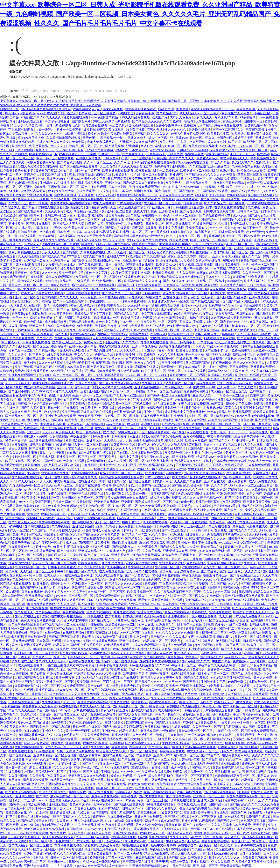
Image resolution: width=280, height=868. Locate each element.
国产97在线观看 (241, 240)
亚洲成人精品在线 (91, 551)
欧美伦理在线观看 (96, 743)
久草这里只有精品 (247, 379)
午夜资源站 (90, 465)
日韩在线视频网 (224, 768)
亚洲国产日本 (203, 207)
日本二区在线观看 (155, 175)
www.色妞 (97, 117)
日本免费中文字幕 (70, 232)
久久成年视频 (50, 759)
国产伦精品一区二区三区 (218, 498)
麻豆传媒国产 (82, 285)
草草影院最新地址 (99, 633)
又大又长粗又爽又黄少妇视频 (201, 260)
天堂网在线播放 (35, 494)
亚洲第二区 (252, 653)
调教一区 (39, 539)
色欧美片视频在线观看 (24, 252)
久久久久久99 (179, 837)
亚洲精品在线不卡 (250, 506)
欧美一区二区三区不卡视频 (222, 428)
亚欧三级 (34, 432)
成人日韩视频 (136, 391)
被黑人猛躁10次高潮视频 (196, 265)
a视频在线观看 (76, 134)
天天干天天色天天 (129, 350)
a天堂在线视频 (253, 445)
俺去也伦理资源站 (83, 305)
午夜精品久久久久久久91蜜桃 (155, 379)
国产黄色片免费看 (27, 273)
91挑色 (153, 211)
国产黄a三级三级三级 (67, 342)
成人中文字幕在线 (161, 138)
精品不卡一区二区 (256, 228)
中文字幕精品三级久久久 (47, 146)
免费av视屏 (20, 134)
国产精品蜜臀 (74, 207)
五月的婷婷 (194, 408)
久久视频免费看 (11, 853)
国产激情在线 (82, 260)
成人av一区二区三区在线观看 (134, 633)
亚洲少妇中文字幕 (139, 220)
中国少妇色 (111, 420)
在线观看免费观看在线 (230, 207)
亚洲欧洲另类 (217, 490)
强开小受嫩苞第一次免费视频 (176, 126)
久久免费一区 (42, 657)
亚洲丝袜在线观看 (220, 375)
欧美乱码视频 (236, 195)
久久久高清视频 (93, 559)
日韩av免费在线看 (100, 853)
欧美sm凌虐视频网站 (261, 269)
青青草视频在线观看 (155, 342)
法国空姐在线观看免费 (125, 277)
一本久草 (24, 657)
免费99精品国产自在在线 (157, 465)
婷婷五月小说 (244, 138)
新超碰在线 (129, 796)
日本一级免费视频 (166, 171)
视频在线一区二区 (261, 682)
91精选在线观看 (198, 318)
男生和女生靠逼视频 (208, 359)
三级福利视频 (152, 579)
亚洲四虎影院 (121, 735)
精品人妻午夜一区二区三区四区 (122, 473)
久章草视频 (107, 408)
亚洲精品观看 (242, 412)
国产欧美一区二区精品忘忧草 (51, 727)
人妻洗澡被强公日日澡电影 (64, 555)
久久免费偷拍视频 (212, 400)
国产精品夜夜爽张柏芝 (215, 215)
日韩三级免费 (117, 179)
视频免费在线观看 (95, 126)
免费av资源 (246, 469)
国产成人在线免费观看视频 (79, 166)
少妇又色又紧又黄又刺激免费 (38, 166)
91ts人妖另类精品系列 (108, 375)
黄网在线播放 (61, 285)
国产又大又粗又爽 (34, 408)
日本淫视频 (206, 342)
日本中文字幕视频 (172, 228)
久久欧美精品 (152, 551)
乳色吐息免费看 (142, 330)
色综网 (37, 412)
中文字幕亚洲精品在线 (141, 109)
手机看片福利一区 (206, 322)
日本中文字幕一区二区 (197, 179)
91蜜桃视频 (73, 743)
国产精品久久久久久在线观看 (248, 694)
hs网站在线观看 (38, 600)
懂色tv (132, 485)
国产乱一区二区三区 (120, 559)
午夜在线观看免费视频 (194, 404)
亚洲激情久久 (166, 624)
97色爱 (147, 510)
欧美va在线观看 (122, 379)
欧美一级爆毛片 (58, 649)
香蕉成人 (185, 322)
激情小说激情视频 (56, 305)
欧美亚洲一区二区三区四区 (199, 171)
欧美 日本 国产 (122, 191)
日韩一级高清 (164, 400)
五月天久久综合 (86, 383)
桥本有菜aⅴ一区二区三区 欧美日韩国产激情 (87, 690)
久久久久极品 (21, 412)
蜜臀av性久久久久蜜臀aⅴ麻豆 (65, 853)
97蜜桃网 (195, 445)
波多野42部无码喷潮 (80, 363)
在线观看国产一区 (131, 690)
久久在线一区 (10, 408)
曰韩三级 (254, 187)
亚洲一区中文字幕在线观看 (187, 371)
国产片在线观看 (191, 211)
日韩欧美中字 (193, 203)
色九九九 (62, 334)
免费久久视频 (58, 379)
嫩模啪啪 (43, 228)
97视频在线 (236, 490)
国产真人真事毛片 (160, 653)
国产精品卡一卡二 (113, 138)
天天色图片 (91, 138)
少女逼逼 (243, 620)
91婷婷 (259, 179)
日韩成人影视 (260, 624)
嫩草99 (106, 649)
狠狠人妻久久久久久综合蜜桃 (88, 776)
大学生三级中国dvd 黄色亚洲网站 (219, 121)
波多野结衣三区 (23, 661)
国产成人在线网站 (31, 211)
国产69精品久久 (211, 657)
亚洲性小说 (65, 387)
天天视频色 (86, 195)
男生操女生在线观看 (190, 465)
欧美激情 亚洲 (126, 355)
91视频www (59, 228)
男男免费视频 (246, 109)
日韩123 (268, 616)
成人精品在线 (93, 678)
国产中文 (64, 310)
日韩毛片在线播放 (101, 800)
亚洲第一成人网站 (87, 768)
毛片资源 (232, 727)
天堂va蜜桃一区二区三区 (196, 731)
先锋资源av (264, 162)
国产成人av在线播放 (262, 215)
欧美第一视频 (258, 289)
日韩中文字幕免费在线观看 (245, 404)
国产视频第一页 (166, 191)
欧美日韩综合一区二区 (95, 506)
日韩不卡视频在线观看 (113, 665)
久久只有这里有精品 (109, 575)
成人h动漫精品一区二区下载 (86, 211)
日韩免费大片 (210, 723)
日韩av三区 (116, 539)
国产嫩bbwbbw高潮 (236, 588)
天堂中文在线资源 (52, 453)
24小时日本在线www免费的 (182, 187)
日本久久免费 (263, 678)
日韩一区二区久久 (203, 138)
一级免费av (111, 158)
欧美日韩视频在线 (110, 305)
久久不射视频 (116, 567)
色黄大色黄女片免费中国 (188, 134)
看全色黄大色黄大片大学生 (224, 449)
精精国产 (91, 269)
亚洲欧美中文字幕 (213, 682)
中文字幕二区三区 (240, 293)
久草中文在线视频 (193, 142)
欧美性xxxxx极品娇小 (20, 113)
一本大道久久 (139, 150)
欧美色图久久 (10, 714)
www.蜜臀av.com (253, 199)
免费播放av (241, 661)
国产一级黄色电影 (138, 575)
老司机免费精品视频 (246, 166)
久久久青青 (270, 575)
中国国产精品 (222, 661)
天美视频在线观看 (126, 833)
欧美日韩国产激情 (136, 674)
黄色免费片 (140, 735)
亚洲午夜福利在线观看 (61, 416)
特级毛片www (206, 457)
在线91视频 (271, 710)
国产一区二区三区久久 (228, 130)
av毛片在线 (94, 420)
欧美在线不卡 (24, 171)
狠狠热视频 (231, 260)
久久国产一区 (18, 203)
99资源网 (24, 735)
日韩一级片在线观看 (87, 727)
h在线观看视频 (113, 109)
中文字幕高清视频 (249, 305)
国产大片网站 (190, 220)
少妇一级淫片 (67, 113)
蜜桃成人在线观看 (51, 207)
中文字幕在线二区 (74, 449)
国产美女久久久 (134, 154)
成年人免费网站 (104, 203)
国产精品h (113, 117)
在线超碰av (54, 735)
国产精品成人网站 (99, 833)
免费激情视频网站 (99, 612)
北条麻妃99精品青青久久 (221, 408)
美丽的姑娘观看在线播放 (186, 514)
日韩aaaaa (182, 138)
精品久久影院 (45, 821)
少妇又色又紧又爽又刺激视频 (167, 252)
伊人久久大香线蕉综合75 (135, 166)
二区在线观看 (225, 849)
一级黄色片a (118, 126)
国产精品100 (54, 710)
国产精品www (218, 371)
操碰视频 (194, 698)
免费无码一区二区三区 (172, 788)
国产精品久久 (68, 534)
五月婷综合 (78, 404)
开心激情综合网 (152, 408)
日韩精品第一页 (256, 126)
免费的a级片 (270, 600)
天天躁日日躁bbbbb (70, 150)
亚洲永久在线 (263, 240)
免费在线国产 (188, 845)
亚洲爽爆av (180, 166)
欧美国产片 (160, 117)
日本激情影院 (266, 314)
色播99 (107, 485)
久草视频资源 (176, 318)
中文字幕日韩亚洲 (58, 121)
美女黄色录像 (145, 113)
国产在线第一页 (36, 637)
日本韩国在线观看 (232, 232)
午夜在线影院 (65, 318)
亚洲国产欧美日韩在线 (143, 310)
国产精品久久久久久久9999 (124, 584)
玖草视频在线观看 (183, 800)
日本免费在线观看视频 (214, 326)
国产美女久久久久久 (243, 530)
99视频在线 (143, 171)
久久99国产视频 (159, 764)
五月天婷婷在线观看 (107, 338)
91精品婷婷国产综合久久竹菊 (189, 518)
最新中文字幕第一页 (229, 690)
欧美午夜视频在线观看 (117, 134)
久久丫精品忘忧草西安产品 (225, 465)
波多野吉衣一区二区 (134, 232)
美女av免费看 (130, 514)
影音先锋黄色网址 (187, 571)
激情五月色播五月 (43, 310)
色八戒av (147, 146)
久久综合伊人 (11, 207)
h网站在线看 (244, 702)
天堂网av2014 (56, 179)
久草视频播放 (158, 837)
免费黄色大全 (94, 342)
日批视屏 (205, 694)
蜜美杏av (94, 134)
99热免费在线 (248, 359)
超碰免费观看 (86, 191)
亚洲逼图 (37, 633)
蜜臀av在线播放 (242, 179)
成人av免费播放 (257, 490)
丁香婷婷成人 (171, 829)
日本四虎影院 (118, 187)
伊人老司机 (232, 837)
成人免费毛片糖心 (161, 776)
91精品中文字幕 (128, 457)
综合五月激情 (107, 510)
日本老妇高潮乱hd (63, 813)
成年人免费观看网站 (101, 142)
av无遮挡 (103, 837)
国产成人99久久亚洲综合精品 (120, 383)
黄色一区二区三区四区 (153, 800)
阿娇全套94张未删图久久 (86, 723)
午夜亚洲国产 (80, 436)
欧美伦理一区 (174, 453)
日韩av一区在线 (244, 355)
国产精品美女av (102, 620)
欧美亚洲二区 (172, 269)
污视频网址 (122, 620)
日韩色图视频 (151, 293)
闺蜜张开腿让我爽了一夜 (224, 424)
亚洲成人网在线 (255, 281)
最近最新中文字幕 (145, 244)
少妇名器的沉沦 (128, 408)
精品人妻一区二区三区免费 (162, 641)
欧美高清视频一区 (54, 514)
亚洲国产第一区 (191, 555)
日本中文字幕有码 (88, 171)
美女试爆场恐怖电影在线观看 (128, 498)
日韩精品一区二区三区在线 (85, 146)
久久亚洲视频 (18, 776)
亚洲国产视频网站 (193, 686)
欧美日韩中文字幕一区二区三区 (84, 498)
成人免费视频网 (158, 461)
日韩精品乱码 (145, 526)
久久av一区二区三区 (98, 162)
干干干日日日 (238, 432)
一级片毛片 (163, 739)
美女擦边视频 (59, 436)
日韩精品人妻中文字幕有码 (37, 232)
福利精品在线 (221, 739)
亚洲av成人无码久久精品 (154, 649)
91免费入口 (260, 841)
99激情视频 (248, 117)
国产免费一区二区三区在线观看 (169, 395)
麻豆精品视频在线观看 (151, 858)
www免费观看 (116, 424)
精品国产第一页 (206, 232)
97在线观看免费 (70, 289)
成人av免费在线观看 (263, 481)
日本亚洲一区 (10, 109)
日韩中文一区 (61, 584)
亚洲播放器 (119, 334)
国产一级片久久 (174, 281)
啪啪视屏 (54, 449)
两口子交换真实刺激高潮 (59, 428)
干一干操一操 (195, 355)
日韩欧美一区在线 (123, 445)
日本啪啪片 (20, 154)
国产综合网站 (82, 121)
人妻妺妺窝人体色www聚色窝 (169, 301)
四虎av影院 (217, 522)
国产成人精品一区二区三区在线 (157, 502)
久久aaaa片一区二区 (60, 485)
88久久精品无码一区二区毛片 (199, 113)
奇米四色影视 (237, 682)
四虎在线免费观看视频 (220, 338)
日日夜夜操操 (115, 215)
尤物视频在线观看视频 (166, 338)
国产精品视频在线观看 (87, 248)
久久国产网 (234, 759)
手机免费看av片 (197, 228)
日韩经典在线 (174, 408)
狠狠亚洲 (201, 195)
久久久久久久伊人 (31, 269)
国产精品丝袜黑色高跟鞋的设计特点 (46, 109)
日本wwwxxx (191, 305)
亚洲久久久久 (204, 592)
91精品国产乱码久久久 (82, 571)
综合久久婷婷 (187, 256)
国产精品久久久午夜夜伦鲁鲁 (143, 183)
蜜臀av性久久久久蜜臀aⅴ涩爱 (54, 240)
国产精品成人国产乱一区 (209, 301)
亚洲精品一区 (208, 845)
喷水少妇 (220, 694)
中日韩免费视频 (163, 273)
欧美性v (168, 420)
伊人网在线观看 (187, 199)
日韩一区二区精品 (13, 559)
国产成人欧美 (248, 747)
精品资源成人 (129, 731)
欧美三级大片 (175, 183)
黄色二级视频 (10, 191)
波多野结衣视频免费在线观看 (104, 130)
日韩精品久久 (191, 710)
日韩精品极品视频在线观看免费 (154, 162)
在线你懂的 (46, 318)
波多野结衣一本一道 (236, 723)
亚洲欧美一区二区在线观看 (125, 224)
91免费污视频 (136, 130)
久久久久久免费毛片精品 (168, 698)
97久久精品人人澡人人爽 (170, 445)
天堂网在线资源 (256, 449)
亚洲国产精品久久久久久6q (143, 281)
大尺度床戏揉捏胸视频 (73, 620)
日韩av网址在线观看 (149, 817)
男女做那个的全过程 (115, 710)
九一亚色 (28, 719)
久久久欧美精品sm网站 (160, 256)
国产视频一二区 (172, 367)
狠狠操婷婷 (83, 338)
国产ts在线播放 (83, 522)
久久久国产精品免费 (163, 428)
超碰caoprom (233, 228)
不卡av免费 (41, 490)
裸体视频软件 (222, 714)
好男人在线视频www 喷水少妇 (21, 575)
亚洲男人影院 (150, 424)
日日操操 (243, 792)
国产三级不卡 (42, 248)
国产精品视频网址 (31, 215)
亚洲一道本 (53, 477)
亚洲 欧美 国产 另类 (231, 494)
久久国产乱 (40, 530)
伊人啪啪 (45, 375)
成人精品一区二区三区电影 (163, 203)
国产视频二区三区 (167, 567)
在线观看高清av (71, 395)
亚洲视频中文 (61, 260)
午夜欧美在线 (147, 322)
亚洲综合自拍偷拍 (258, 310)
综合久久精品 (221, 162)
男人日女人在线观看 (208, 510)
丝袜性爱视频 (99, 379)
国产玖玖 (124, 714)
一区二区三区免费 (102, 457)
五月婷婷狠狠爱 (104, 285)
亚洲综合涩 (263, 138)
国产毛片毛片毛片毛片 (87, 645)
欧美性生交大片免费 (236, 113)
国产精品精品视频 (48, 612)
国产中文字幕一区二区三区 (72, 375)
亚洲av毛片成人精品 (226, 256)
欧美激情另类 (179, 780)
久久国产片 (45, 338)
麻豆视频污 (177, 375)
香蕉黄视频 (158, 334)
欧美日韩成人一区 (107, 318)
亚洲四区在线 (25, 796)
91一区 (256, 800)
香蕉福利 (215, 236)
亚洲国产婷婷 (34, 853)
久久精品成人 (191, 706)
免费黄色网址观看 (82, 334)
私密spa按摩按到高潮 (23, 183)
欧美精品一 (227, 735)
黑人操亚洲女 (115, 494)
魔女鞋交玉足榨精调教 (229, 183)
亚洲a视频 (177, 175)
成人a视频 (13, 592)
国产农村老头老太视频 (191, 420)
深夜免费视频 (147, 813)
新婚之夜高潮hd (65, 195)
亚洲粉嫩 (257, 620)
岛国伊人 (204, 256)
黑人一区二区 (93, 395)
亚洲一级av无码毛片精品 (83, 731)
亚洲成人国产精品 (67, 559)
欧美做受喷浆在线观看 (137, 318)
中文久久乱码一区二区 (252, 150)
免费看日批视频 (86, 809)
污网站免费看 (143, 404)
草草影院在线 (259, 432)
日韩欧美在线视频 (54, 175)
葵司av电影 (82, 387)
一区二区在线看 (141, 158)
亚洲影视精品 (200, 862)
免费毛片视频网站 (176, 579)
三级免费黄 (175, 154)
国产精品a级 (127, 759)
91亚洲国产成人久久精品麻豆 (137, 142)
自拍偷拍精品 (15, 518)
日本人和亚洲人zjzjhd (176, 387)
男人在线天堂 (264, 318)
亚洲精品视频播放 (147, 387)
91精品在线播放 (134, 596)
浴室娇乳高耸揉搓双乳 (262, 130)
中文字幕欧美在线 (159, 596)
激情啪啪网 (71, 252)
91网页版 (218, 404)
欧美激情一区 (211, 297)
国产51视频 (86, 604)
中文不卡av (173, 682)
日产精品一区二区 (81, 596)
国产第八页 (37, 355)
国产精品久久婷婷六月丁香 (191, 485)
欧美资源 (235, 142)
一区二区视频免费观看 (16, 240)
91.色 (124, 158)
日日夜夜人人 (196, 534)
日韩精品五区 (261, 113)
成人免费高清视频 (238, 350)
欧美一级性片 (169, 142)
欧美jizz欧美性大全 (31, 138)
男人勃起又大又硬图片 (37, 714)
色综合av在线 (105, 355)
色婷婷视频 (162, 166)
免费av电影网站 (133, 694)
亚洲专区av (94, 440)
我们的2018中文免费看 (250, 845)
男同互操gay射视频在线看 (30, 314)
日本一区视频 (213, 837)
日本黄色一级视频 (190, 624)
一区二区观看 (168, 322)
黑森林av (231, 359)
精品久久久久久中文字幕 (128, 653)
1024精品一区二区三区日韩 (115, 788)
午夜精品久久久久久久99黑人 (219, 665)
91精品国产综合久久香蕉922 (194, 314)
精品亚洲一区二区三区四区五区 (51, 809)
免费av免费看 (238, 633)
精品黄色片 (144, 755)
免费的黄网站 (139, 334)
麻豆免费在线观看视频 (244, 600)
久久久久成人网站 (233, 285)
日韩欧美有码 (113, 841)
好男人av (73, 179)
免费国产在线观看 (88, 485)
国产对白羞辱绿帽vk (136, 629)
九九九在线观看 (125, 612)
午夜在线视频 (199, 252)
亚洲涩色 (193, 841)
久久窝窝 (30, 318)
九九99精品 (193, 367)
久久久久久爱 (63, 768)
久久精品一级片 (47, 350)
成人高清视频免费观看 (225, 273)
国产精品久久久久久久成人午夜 (173, 637)
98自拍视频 (88, 608)
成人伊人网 (46, 698)
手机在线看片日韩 (239, 473)
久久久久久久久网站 (191, 490)
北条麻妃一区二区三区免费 (97, 113)
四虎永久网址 (62, 502)
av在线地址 (126, 113)
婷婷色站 (169, 199)
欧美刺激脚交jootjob (87, 109)
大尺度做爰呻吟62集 (150, 559)
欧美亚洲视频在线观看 (118, 171)
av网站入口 (185, 150)
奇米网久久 (222, 784)
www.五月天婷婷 (61, 314)
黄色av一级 (181, 620)
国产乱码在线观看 (27, 616)
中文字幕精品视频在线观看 (161, 305)
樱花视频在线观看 (103, 371)
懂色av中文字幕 (16, 440)
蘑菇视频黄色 (231, 199)
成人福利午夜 (258, 534)
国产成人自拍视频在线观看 (251, 608)
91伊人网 (239, 772)
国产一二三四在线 (174, 530)
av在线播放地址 (65, 183)
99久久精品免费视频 (136, 117)
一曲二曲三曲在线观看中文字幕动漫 (30, 236)
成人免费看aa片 (136, 841)
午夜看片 (39, 682)
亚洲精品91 (75, 829)
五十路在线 (113, 183)
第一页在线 (174, 559)
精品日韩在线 (187, 379)
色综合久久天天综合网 (34, 199)
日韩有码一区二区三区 (154, 485)
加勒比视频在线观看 (176, 743)
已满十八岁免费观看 (237, 825)
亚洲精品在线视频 (40, 195)
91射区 (273, 289)
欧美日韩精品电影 (157, 727)
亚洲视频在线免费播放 (20, 498)
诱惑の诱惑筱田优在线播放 (197, 494)
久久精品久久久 (153, 383)
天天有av (48, 432)
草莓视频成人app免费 (33, 436)
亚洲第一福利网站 (247, 248)
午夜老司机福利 (167, 714)
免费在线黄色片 (208, 158)
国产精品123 (126, 285)
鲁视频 (189, 121)
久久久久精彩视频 (171, 355)
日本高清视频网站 (129, 203)
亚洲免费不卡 (227, 387)
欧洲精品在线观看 (91, 490)
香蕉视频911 (138, 747)
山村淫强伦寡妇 (129, 510)
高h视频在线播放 (147, 367)
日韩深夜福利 (47, 289)
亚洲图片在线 (98, 391)
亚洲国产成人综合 (42, 326)
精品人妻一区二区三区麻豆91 (88, 445)
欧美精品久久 (65, 432)
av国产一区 (225, 138)
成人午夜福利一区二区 (177, 310)
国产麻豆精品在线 (110, 739)
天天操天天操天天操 (118, 440)
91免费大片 (58, 833)
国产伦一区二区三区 (120, 199)
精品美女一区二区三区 (85, 220)
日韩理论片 (129, 420)
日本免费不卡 (21, 248)
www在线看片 (206, 383)
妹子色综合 (192, 297)
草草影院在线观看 (250, 175)
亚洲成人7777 (116, 256)
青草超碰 (272, 404)
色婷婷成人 (200, 612)
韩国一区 (202, 289)
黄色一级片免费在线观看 (82, 710)
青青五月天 (86, 416)
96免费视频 (61, 248)
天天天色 (125, 289)
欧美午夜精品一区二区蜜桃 (78, 154)
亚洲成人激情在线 (89, 158)
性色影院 (133, 424)
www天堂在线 (61, 371)
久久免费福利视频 (60, 539)
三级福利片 (85, 318)
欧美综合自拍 (75, 440)
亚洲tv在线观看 (260, 297)
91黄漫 (268, 305)
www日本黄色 (76, 367)
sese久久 (171, 236)
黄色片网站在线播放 (250, 579)
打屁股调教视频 (20, 563)
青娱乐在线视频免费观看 (95, 236)
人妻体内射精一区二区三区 (229, 252)
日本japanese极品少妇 (223, 853)
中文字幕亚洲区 (65, 481)
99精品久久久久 (222, 518)
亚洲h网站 (117, 743)
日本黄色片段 (227, 747)
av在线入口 (74, 453)
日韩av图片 (80, 310)
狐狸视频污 (32, 428)
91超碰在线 (222, 731)
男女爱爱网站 (21, 301)
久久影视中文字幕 (156, 522)
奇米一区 (106, 481)
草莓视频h (103, 363)
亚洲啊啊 (133, 146)
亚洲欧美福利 (169, 211)
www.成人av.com (260, 461)
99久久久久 (25, 502)
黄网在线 (173, 706)
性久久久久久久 (176, 130)
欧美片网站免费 (56, 220)
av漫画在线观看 (198, 432)
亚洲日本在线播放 (145, 346)
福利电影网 (40, 858)
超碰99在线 (104, 175)
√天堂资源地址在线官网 (263, 203)
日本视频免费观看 (91, 183)
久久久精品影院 (29, 256)
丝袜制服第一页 (261, 391)
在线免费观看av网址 (79, 575)
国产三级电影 (67, 551)
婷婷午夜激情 (160, 674)
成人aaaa (72, 543)
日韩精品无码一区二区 (84, 657)
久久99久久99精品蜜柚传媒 (193, 719)
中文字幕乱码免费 (49, 719)
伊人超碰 (31, 363)
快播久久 (250, 563)
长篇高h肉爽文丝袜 (31, 179)
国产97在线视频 (37, 608)
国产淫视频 (91, 772)
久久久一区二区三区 (193, 236)
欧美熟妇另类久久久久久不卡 (115, 469)
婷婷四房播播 (247, 498)
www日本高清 (47, 113)
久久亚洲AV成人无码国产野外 (232, 318)
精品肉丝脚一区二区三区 (29, 862)
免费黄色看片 (195, 154)
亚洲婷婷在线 (79, 494)
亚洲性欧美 (17, 224)
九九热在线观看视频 (115, 768)
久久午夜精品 (52, 265)
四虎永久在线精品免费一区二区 (213, 109)
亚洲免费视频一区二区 (64, 187)
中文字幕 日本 (260, 371)
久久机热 (162, 375)
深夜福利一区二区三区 (192, 293)
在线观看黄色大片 (180, 510)
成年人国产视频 (94, 256)
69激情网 (7, 371)
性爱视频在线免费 (76, 117)
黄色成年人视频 (150, 269)
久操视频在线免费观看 (248, 277)
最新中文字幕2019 (237, 800)
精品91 (220, 645)
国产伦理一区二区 (257, 759)
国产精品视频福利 (89, 240)
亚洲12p (196, 551)
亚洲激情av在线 (237, 453)
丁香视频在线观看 (21, 130)
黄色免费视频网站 (91, 265)
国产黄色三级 (234, 510)
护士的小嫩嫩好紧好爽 (201, 735)
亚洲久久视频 (153, 412)
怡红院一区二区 (110, 154)
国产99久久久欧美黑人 (249, 363)
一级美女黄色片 (58, 359)
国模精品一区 (219, 804)
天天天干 (114, 301)
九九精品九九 (61, 199)
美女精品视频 (11, 706)
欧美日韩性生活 (219, 134)
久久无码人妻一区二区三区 (191, 739)
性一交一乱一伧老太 (133, 428)
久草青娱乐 (8, 269)
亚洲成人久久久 (53, 731)
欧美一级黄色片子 (72, 273)
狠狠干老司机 (10, 293)
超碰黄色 (99, 817)
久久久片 (18, 126)
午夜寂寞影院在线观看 (115, 346)
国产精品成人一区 (187, 653)
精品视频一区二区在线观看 (136, 518)
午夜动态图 (36, 277)
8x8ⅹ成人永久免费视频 (91, 866)
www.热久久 (113, 359)
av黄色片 (215, 420)
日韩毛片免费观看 (59, 126)
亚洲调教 (46, 183)
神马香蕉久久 (57, 776)
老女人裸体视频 (40, 768)
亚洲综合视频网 (84, 526)
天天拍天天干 (246, 735)
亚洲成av (184, 543)
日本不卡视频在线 (196, 269)
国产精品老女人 (123, 547)
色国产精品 (26, 821)
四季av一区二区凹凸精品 (113, 244)
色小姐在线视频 (125, 600)
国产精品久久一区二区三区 (151, 289)
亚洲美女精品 (100, 653)
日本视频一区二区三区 (212, 633)
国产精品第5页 (167, 113)
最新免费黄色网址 (196, 391)
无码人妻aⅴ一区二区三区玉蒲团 (251, 485)
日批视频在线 (94, 616)
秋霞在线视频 (179, 240)
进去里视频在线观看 (228, 126)
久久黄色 (63, 821)
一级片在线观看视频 (203, 616)
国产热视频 (231, 420)
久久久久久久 (69, 297)
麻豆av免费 (132, 739)
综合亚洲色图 (37, 804)
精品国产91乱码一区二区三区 (29, 285)
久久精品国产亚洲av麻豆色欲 (210, 166)
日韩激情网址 (182, 207)
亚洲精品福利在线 (82, 322)
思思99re (144, 600)
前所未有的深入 (217, 154)
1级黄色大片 (95, 224)
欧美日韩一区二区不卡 (168, 629)
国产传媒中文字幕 (97, 555)
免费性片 (199, 669)
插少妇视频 (225, 555)
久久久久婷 (253, 571)
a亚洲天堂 (131, 465)
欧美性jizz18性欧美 (190, 350)
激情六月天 (139, 702)
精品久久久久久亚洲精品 (26, 710)
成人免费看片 (238, 481)
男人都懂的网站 (38, 420)
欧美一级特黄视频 (68, 678)
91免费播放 (89, 408)
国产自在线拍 (247, 338)
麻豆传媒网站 (259, 322)
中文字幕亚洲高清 (207, 330)
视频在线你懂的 (194, 424)
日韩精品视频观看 (149, 285)
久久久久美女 (159, 534)
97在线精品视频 (116, 297)
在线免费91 (53, 633)
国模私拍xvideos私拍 (252, 171)
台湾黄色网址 (35, 126)
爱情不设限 (43, 502)
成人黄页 (17, 637)
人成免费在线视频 (136, 338)
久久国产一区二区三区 (258, 273)
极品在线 (66, 281)
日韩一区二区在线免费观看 (118, 269)
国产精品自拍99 (155, 657)
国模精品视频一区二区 (119, 755)
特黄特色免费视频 (173, 751)
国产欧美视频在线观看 (220, 792)
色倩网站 (12, 571)
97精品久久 (243, 518)
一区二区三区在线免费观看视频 (64, 686)
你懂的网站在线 (196, 600)
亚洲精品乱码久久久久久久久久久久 (71, 784)
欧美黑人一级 (212, 706)
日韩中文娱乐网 (251, 853)
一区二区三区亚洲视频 (207, 817)
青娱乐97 (231, 547)
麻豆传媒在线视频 (159, 719)
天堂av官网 (111, 678)
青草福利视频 (93, 330)
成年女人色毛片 (181, 117)
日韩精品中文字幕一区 (24, 702)
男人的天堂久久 (243, 162)
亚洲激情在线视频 (102, 310)
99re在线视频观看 (143, 665)
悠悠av (212, 412)
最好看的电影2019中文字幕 (54, 171)
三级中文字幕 (257, 285)
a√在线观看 (136, 297)
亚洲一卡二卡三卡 (69, 130)
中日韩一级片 (246, 440)
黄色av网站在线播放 (134, 849)
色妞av (159, 318)
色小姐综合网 (39, 813)
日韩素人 (18, 359)
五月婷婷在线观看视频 (145, 187)
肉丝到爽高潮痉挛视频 (40, 387)
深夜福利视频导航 (145, 228)
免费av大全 (109, 207)
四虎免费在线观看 (141, 126)
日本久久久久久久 (218, 277)
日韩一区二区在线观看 (64, 408)
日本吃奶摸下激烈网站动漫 (141, 530)
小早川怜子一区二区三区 (180, 215)
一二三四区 (126, 682)
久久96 (179, 440)
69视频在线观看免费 (195, 608)
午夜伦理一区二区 (220, 248)
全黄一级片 (219, 432)
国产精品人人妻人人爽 (69, 224)
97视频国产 (154, 297)
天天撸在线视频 (200, 130)
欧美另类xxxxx (167, 265)
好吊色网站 (122, 453)
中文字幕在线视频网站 (175, 244)
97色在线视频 (191, 567)
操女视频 (263, 154)
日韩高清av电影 (248, 211)
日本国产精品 (253, 641)
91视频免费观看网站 (99, 150)
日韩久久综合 (106, 195)
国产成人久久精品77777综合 (61, 256)
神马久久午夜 (193, 338)
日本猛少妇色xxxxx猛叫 (230, 461)
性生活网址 (113, 342)
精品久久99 (166, 109)
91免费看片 (85, 326)
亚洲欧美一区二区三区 (61, 215)
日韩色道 (257, 784)
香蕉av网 (38, 735)
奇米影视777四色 (226, 117)
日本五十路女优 (17, 768)
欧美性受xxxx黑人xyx (182, 326)
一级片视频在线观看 (98, 453)
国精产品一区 (211, 220)
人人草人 (199, 346)
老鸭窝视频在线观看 (140, 265)
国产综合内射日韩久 (101, 350)
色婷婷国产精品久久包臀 (211, 224)
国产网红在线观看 (118, 228)
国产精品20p (178, 858)
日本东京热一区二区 (88, 841)
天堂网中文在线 (106, 326)
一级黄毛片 (82, 281)
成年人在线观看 (23, 690)
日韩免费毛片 (101, 436)
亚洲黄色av (110, 731)
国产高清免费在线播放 (24, 624)
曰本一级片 (128, 322)
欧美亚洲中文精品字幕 (255, 408)
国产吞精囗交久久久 (196, 661)
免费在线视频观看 (184, 674)
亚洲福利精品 (237, 289)
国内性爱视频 (199, 584)
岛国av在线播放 (33, 592)
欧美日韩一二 (58, 862)
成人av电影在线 (113, 220)
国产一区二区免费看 (257, 424)
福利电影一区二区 (21, 350)
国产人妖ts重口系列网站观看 (245, 596)
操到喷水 (88, 244)
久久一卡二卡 (131, 772)
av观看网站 (207, 821)
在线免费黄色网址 (120, 817)
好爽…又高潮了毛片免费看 (112, 121)
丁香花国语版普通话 (174, 584)
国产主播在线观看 (94, 187)
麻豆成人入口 (147, 248)
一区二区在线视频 (125, 661)
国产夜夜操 (191, 682)
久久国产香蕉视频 (254, 821)
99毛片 (137, 792)
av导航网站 (218, 289)
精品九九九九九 (232, 649)
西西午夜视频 (177, 616)
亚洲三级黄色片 (130, 641)
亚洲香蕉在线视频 (263, 367)
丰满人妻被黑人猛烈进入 (67, 530)
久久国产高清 (239, 371)
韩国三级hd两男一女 (107, 260)
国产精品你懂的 (183, 289)
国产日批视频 (39, 203)
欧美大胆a (204, 714)
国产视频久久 (24, 612)
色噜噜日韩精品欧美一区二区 (137, 195)
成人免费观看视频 (60, 355)
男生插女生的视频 (215, 367)
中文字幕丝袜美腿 (64, 490)
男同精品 (239, 739)
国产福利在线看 (184, 457)
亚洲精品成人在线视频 (205, 477)
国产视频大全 (66, 326)
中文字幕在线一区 (14, 809)
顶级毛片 (121, 150)
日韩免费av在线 (168, 526)
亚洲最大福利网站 (266, 555)
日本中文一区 (139, 637)
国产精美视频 (115, 146)
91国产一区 (266, 498)
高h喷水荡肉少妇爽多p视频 (200, 285)
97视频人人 (32, 244)
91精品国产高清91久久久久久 (41, 117)
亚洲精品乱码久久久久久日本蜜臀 (182, 248)
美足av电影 (38, 674)
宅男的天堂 (155, 130)
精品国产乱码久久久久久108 (61, 330)
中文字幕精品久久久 (235, 158)
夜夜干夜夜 (166, 350)
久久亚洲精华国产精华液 (64, 138)
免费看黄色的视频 (255, 858)
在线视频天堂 (78, 514)
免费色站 (33, 514)
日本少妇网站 (66, 236)
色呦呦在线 (212, 559)
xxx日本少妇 (229, 146)
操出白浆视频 (144, 191)
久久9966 (38, 391)
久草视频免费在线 (93, 252)
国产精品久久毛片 (199, 183)
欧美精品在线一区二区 (91, 277)
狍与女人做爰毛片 (147, 363)
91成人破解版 (24, 150)
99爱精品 (103, 334)
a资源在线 (135, 256)
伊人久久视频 (221, 862)
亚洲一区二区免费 (120, 211)
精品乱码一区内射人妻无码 (165, 539)
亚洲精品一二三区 (37, 260)
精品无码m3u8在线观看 (37, 334)
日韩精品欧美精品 (42, 445)
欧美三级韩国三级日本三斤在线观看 (154, 179)
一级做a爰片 (180, 764)
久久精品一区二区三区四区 (107, 592)
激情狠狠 (191, 694)
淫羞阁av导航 (64, 338)
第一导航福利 (160, 232)
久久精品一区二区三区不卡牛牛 (42, 571)
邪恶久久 (272, 579)
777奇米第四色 (248, 457)
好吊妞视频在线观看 (74, 653)
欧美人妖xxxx (54, 575)
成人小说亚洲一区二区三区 (126, 252)
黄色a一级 (25, 723)
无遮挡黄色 (108, 166)
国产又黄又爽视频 (268, 420)
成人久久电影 (217, 142)
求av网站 (33, 473)
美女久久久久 (203, 117)
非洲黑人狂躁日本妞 (53, 792)
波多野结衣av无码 (34, 191)
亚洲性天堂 (20, 146)
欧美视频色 (41, 584)
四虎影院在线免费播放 (95, 543)
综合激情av (117, 866)
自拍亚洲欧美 (88, 481)
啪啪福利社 (234, 281)
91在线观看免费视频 (205, 764)
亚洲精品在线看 (269, 338)
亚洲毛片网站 (45, 690)
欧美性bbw (117, 391)
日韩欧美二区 (155, 224)
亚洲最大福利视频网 (86, 649)
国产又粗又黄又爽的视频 (261, 502)
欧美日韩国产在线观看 (256, 260)
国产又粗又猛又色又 (101, 367)
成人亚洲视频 (18, 326)
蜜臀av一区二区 (106, 428)
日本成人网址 (163, 481)
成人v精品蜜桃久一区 (107, 281)
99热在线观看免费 (265, 629)
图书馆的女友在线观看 (27, 281)
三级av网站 (228, 171)
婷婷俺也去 (141, 698)
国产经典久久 (135, 539)
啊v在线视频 (219, 530)
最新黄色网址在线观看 (167, 600)
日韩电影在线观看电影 (220, 211)
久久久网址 (122, 162)
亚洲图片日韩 (162, 207)
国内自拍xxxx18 (204, 387)
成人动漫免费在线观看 (193, 162)
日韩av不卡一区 (133, 809)
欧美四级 (149, 277)
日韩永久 (43, 142)
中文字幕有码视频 (53, 424)
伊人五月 (69, 702)
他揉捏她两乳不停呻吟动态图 (53, 383)
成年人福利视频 (83, 788)
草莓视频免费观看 (263, 158)
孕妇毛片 (150, 350)
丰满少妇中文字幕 (94, 179)
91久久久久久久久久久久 (46, 134)
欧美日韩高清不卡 (183, 342)
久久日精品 (37, 776)
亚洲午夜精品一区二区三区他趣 (117, 416)
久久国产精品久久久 (225, 584)
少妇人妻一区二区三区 (255, 146)
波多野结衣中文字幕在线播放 (185, 412)
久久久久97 (49, 273)
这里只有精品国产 (266, 702)
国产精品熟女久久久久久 (152, 134)
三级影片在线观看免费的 (83, 293)
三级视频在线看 (214, 187)
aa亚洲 (134, 436)
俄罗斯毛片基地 (129, 371)
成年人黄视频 (239, 624)
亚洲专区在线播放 (107, 502)
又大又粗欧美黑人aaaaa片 (225, 788)
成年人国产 (255, 494)
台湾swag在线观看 (37, 743)
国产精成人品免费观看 (21, 792)
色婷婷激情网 (181, 727)
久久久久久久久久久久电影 (175, 633)
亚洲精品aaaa (110, 772)
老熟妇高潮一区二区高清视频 (222, 653)
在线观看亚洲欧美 (166, 220)
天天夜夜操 (217, 195)
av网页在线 (147, 624)
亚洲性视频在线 (35, 187)
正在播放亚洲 (173, 297)
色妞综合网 (258, 395)
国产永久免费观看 (197, 678)
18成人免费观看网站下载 (149, 645)
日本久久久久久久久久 (225, 858)
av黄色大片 (48, 588)
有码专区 (179, 432)
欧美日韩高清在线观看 (142, 571)
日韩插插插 (120, 436)
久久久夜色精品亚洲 (86, 825)
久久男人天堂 (18, 355)
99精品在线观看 (261, 633)
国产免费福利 (94, 424)
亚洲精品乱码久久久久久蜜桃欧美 (180, 277)
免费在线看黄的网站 (40, 596)
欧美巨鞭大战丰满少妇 (135, 207)
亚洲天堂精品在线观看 (236, 866)
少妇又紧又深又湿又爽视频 (61, 465)
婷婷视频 (248, 764)
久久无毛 (185, 506)
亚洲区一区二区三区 (240, 244)
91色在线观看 (130, 678)
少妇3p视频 (96, 624)
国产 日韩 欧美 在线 (234, 322)
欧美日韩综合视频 (91, 215)
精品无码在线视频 (219, 355)
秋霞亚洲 (7, 273)
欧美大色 (27, 293)
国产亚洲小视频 (173, 363)
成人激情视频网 (56, 322)
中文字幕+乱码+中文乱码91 (252, 714)
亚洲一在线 (44, 547)
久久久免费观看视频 (192, 588)
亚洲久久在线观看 (31, 121)
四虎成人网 (47, 457)
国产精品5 (103, 661)
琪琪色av (237, 674)
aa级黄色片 (261, 473)
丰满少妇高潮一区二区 (171, 146)
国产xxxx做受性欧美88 (69, 301)
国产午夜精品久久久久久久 (72, 817)
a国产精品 (205, 126)
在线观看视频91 (89, 563)
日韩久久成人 (137, 138)
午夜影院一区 (152, 215)
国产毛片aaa (53, 461)
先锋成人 (70, 265)
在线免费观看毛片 (148, 199)
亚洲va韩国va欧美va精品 (262, 649)
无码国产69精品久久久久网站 (259, 592)
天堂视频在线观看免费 (88, 588)
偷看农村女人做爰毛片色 (239, 330)
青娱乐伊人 (32, 175)
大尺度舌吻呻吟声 (13, 514)
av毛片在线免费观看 (36, 342)
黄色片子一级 (252, 809)
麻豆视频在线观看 (163, 150)
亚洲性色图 (190, 821)
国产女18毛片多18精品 (257, 665)
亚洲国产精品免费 (234, 297)
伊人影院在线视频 (43, 551)
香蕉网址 (138, 620)
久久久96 (104, 191)
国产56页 (110, 432)
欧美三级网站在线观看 (159, 792)
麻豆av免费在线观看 (105, 796)
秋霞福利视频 (44, 629)
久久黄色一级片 (138, 494)
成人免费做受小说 (222, 150)
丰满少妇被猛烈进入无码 (101, 232)
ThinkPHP (16, 91)
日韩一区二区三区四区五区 (194, 776)
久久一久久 (264, 469)
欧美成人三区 (45, 150)
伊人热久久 (171, 604)
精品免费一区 (75, 420)
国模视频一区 (254, 121)
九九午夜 (254, 207)
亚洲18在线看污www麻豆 (235, 383)
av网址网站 (174, 473)
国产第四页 (270, 571)
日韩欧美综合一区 (27, 330)
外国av (226, 559)
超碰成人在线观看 (53, 469)
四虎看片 (136, 657)
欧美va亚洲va (255, 232)
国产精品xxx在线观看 (243, 301)
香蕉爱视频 (20, 445)
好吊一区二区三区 (126, 506)
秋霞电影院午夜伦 (180, 334)
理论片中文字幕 (190, 428)
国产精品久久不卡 (222, 440)
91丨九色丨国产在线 (208, 310)
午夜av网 (140, 776)
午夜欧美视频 (115, 490)
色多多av (221, 624)
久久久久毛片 (54, 211)
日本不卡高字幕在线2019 (65, 567)
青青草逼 (183, 109)
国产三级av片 (259, 252)
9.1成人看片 (26, 228)
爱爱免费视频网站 (108, 596)
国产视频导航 (96, 461)
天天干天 (260, 825)
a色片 (77, 126)
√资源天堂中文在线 (127, 175)
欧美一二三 (266, 330)
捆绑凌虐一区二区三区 (143, 608)
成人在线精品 (156, 326)
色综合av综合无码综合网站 (102, 862)
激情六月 (254, 191)
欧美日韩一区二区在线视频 (55, 158)
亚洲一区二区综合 (27, 297)
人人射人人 (8, 784)
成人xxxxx (240, 215)
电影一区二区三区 (201, 416)
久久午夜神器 (51, 702)
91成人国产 (248, 727)
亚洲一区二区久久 (108, 522)
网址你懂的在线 (167, 260)
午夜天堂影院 (83, 502)
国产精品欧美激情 (70, 162)
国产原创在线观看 (36, 780)
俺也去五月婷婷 (120, 698)
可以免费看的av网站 (41, 162)
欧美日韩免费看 (155, 616)
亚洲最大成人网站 (150, 612)
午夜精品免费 (176, 841)
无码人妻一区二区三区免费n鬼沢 (226, 567)
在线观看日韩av (11, 506)
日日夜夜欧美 (130, 686)
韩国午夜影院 (68, 706)
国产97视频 (37, 449)
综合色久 (120, 485)
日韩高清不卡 (156, 154)
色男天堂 (140, 211)
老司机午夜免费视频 (166, 575)
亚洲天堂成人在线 (242, 224)
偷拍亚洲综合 (210, 199)
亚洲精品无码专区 (260, 195)
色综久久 (169, 293)
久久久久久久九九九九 (208, 743)
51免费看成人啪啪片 (50, 293)
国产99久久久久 (11, 220)
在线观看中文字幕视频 (139, 260)
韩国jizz (5, 134)
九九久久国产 (186, 273)
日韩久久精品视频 (139, 490)
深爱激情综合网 (143, 714)
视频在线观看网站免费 (88, 199)
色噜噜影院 (215, 534)
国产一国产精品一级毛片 (254, 334)
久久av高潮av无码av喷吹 (176, 195)
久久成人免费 (234, 817)
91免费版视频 (120, 702)
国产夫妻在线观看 (179, 224)
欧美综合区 (270, 236)
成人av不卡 (40, 800)
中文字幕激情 (202, 506)
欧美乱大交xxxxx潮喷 (63, 506)
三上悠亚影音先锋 (82, 175)
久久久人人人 (122, 449)
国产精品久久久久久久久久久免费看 (157, 121)
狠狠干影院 (196, 469)
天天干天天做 (21, 543)
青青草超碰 (120, 747)
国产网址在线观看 (216, 191)
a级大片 (196, 837)
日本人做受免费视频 (155, 416)
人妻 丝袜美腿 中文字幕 (218, 305)
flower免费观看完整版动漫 (158, 506)
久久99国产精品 (160, 747)
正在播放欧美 (230, 764)
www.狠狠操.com (92, 297)
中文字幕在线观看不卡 (90, 539)
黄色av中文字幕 (97, 273)
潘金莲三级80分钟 (13, 604)
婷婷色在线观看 (122, 776)
